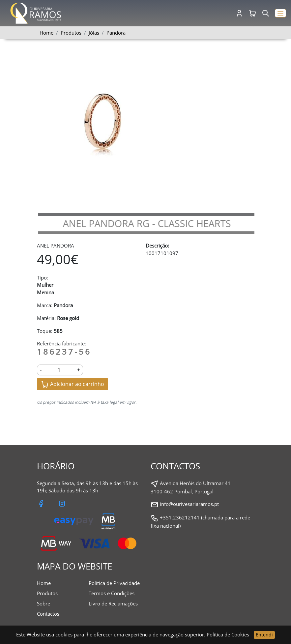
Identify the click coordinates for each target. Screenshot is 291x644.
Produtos (47, 593)
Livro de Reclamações (113, 603)
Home (46, 33)
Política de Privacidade (114, 583)
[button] (280, 13)
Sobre (44, 603)
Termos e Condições (112, 593)
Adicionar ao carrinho (73, 384)
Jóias (94, 33)
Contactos (48, 614)
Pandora (116, 33)
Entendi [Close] (264, 635)
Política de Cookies (228, 634)
